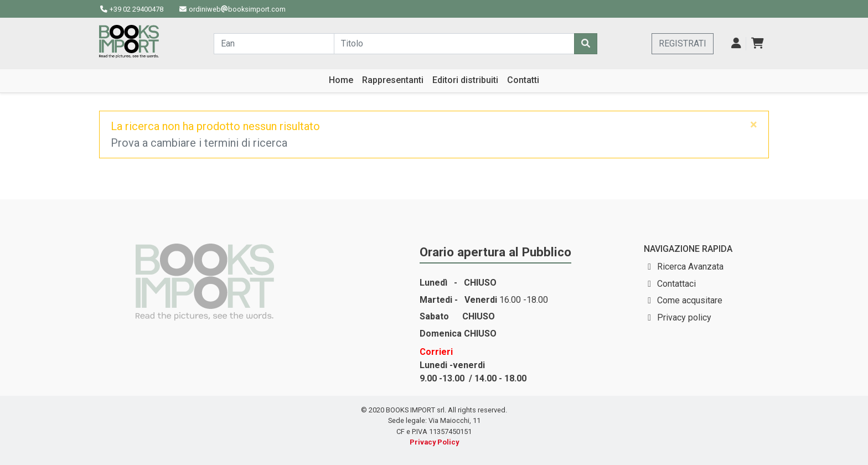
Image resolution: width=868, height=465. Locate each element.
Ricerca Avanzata (690, 267)
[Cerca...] (274, 44)
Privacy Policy (434, 442)
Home (341, 80)
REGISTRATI (683, 43)
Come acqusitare (690, 300)
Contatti (523, 80)
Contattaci (676, 284)
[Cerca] (586, 44)
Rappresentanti (393, 80)
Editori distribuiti (465, 80)
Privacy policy (684, 317)
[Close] (754, 125)
